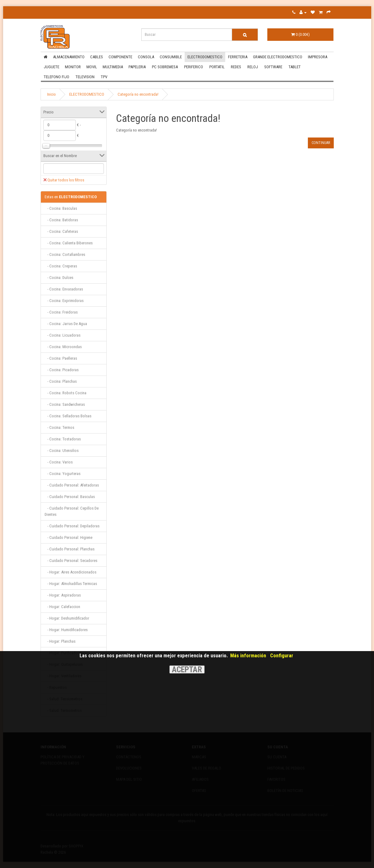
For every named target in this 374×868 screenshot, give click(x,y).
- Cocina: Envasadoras (64, 289)
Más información (248, 656)
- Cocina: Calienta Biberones (69, 243)
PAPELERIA (137, 67)
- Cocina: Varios (59, 462)
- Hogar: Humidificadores (66, 630)
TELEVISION (85, 77)
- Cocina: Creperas (61, 266)
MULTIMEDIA (113, 67)
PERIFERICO (194, 67)
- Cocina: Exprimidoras (64, 301)
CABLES (97, 57)
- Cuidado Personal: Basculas (70, 497)
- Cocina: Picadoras (62, 370)
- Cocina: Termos (59, 427)
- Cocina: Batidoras (61, 220)
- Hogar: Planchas (60, 641)
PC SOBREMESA (165, 67)
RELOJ (253, 67)
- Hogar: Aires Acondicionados (70, 572)
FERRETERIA (238, 57)
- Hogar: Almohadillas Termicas (71, 584)
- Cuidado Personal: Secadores (71, 561)
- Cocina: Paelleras (61, 358)
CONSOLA (146, 57)
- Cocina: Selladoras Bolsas (68, 416)
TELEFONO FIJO (56, 77)
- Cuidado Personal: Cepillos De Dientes (72, 511)
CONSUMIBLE (171, 57)
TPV (104, 77)
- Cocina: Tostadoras (63, 439)
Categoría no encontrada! (138, 94)
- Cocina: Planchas (61, 381)
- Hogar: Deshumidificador (67, 618)
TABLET (295, 67)
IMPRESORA (318, 57)
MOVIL (92, 67)
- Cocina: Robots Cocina (66, 393)
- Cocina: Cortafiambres (65, 254)
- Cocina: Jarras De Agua (66, 324)
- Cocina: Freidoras (61, 312)
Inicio (51, 94)
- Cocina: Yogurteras (63, 474)
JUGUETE (51, 67)
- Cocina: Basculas (61, 208)
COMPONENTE (120, 57)
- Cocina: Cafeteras (61, 231)
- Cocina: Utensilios (62, 451)
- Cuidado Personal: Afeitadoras (72, 485)
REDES (236, 67)
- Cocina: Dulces (59, 278)
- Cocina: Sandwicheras (65, 404)
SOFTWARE (273, 67)
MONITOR (73, 67)
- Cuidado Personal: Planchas (70, 549)
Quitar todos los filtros (64, 180)
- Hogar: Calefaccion (62, 607)
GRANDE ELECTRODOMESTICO (278, 57)
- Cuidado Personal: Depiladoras (72, 526)
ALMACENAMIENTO (69, 57)
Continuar (321, 143)
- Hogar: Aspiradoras (63, 595)
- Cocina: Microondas (63, 347)
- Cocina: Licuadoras (63, 335)
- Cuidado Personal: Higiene (68, 537)
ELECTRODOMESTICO (205, 57)
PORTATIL (217, 67)
